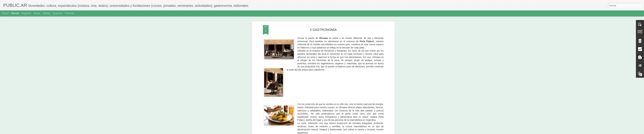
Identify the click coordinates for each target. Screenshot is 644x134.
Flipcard (15, 13)
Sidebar (47, 13)
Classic (5, 13)
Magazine (26, 13)
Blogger (334, 132)
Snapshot (58, 13)
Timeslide (69, 13)
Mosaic (37, 13)
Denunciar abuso (345, 132)
